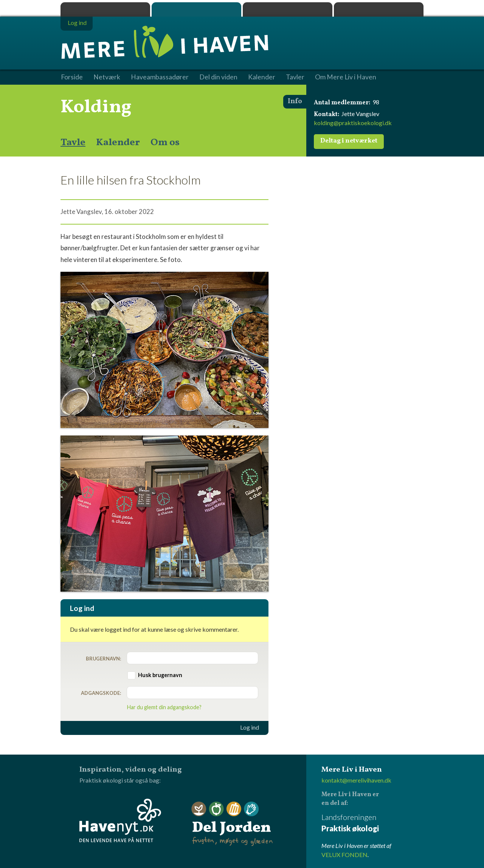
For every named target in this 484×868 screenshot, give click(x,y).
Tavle (73, 143)
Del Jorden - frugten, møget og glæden (232, 824)
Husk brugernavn (160, 675)
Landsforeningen (372, 823)
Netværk (107, 77)
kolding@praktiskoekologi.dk (353, 123)
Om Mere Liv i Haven (346, 77)
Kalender (118, 143)
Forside (72, 77)
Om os (165, 143)
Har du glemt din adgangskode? (164, 707)
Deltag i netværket (349, 141)
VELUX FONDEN (344, 855)
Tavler (295, 77)
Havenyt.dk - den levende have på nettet (120, 820)
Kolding (96, 107)
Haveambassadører (160, 77)
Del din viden (218, 77)
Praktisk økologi (105, 9)
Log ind (250, 727)
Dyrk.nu (288, 9)
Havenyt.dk (379, 9)
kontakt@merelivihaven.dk (356, 780)
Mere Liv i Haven (196, 9)
